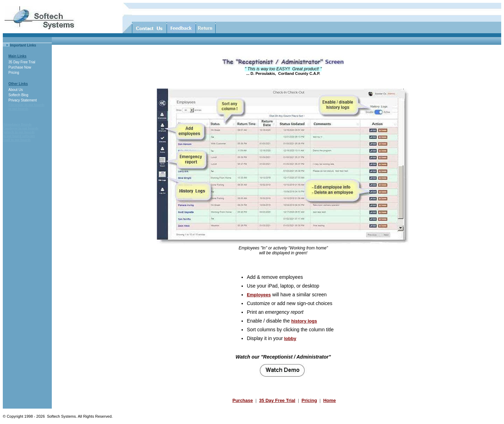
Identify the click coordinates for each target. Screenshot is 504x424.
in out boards (18, 109)
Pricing (14, 73)
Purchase (243, 400)
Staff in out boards (17, 140)
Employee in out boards (20, 128)
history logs (304, 321)
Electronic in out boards (26, 105)
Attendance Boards (17, 124)
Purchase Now (20, 67)
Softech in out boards (19, 132)
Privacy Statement (23, 100)
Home (329, 400)
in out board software (19, 136)
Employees (259, 295)
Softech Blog (18, 95)
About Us (16, 90)
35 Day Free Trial (22, 62)
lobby (290, 338)
